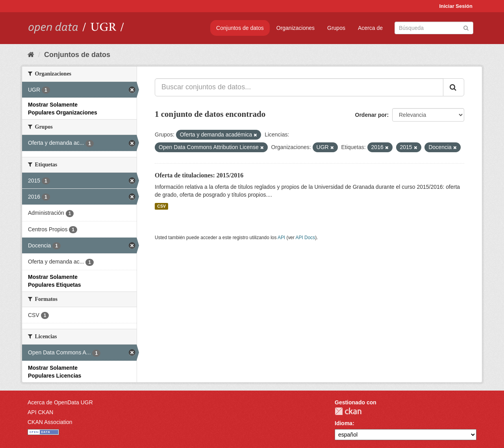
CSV (161, 206)
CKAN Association (50, 422)
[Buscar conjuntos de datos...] (299, 87)
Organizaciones (296, 28)
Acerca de (370, 28)
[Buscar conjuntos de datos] (434, 28)
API (281, 238)
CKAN (348, 411)
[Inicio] (31, 55)
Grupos (336, 28)
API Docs (306, 238)
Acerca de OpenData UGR (60, 402)
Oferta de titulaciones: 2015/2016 (199, 175)
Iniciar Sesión (456, 6)
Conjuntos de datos (240, 28)
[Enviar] (466, 27)
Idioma (344, 423)
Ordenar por (371, 115)
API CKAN (40, 412)
